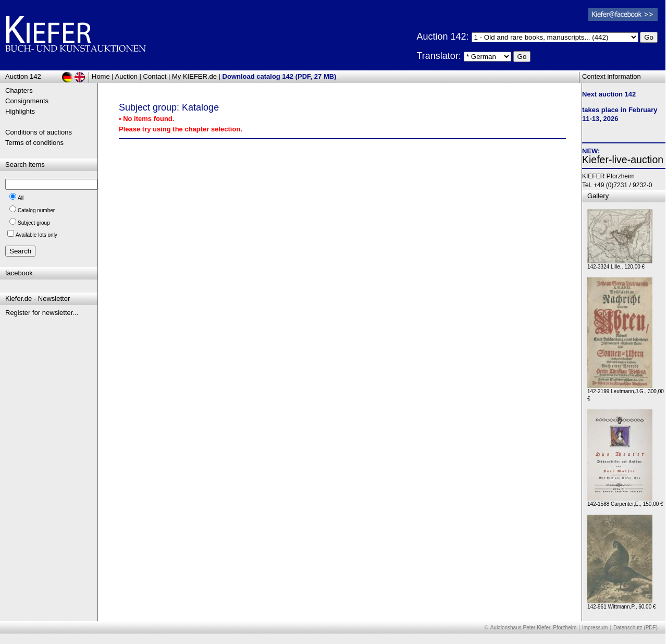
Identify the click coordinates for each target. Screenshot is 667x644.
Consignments (27, 101)
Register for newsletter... (42, 313)
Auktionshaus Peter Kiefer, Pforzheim (534, 628)
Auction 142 (23, 76)
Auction (126, 76)
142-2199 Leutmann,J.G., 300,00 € (626, 392)
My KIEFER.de (194, 76)
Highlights (20, 111)
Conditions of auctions (39, 132)
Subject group (34, 223)
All (21, 198)
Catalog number (36, 210)
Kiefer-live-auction (623, 160)
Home (101, 76)
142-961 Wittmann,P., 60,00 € (622, 604)
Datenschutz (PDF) (635, 628)
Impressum (595, 628)
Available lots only (36, 235)
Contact (155, 76)
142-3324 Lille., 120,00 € (620, 264)
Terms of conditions (34, 143)
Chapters (19, 90)
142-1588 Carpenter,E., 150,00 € (625, 501)
